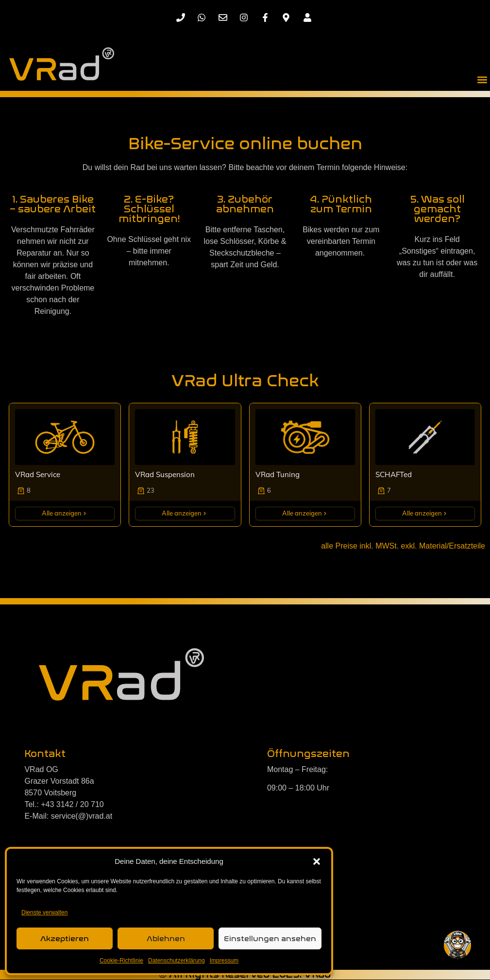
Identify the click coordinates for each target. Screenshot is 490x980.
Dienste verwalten (44, 912)
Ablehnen (166, 939)
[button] (317, 861)
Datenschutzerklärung (177, 961)
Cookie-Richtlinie (121, 961)
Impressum (224, 961)
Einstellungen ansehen (270, 939)
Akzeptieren (65, 939)
